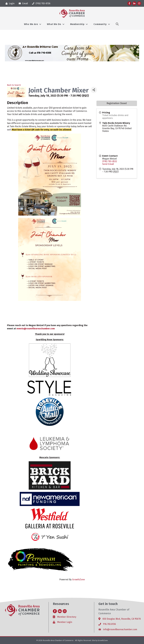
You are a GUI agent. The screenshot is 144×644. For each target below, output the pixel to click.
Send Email (108, 164)
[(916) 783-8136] (40, 3)
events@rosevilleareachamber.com (36, 329)
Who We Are (31, 24)
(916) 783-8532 (110, 161)
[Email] (23, 3)
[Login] (9, 3)
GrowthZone (78, 580)
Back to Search (14, 85)
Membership (77, 24)
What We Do (54, 24)
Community (100, 24)
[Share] (94, 90)
